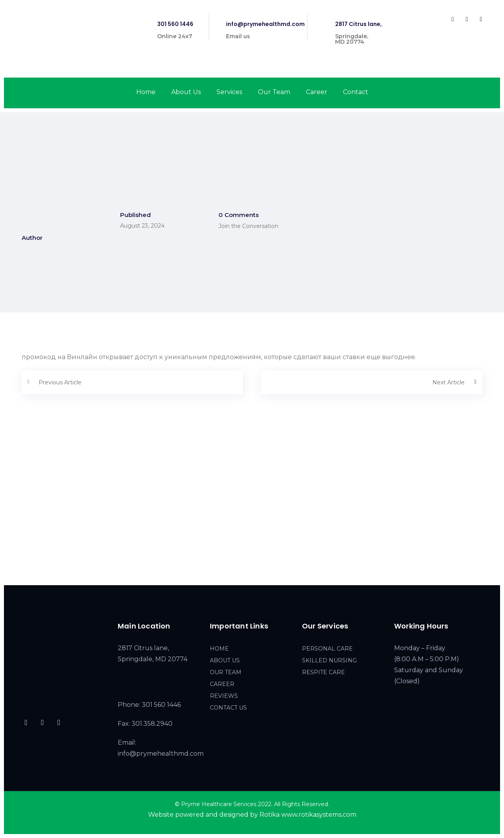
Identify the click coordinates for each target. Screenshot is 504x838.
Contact (356, 92)
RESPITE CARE (323, 672)
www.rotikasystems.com (319, 815)
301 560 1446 (175, 24)
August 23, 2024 (142, 226)
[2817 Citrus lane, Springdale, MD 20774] (252, 516)
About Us (186, 92)
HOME (219, 649)
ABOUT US (225, 660)
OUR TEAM (226, 672)
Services (229, 92)
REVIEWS (224, 696)
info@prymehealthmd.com (265, 24)
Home (146, 92)
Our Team (274, 92)
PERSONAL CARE (327, 649)
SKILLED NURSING (329, 660)
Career (317, 92)
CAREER (222, 684)
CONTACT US (228, 708)
